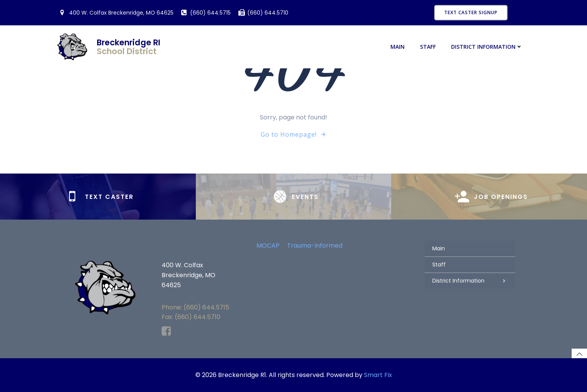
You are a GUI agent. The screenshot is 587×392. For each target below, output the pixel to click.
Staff (428, 47)
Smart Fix (378, 375)
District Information (487, 47)
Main (398, 47)
